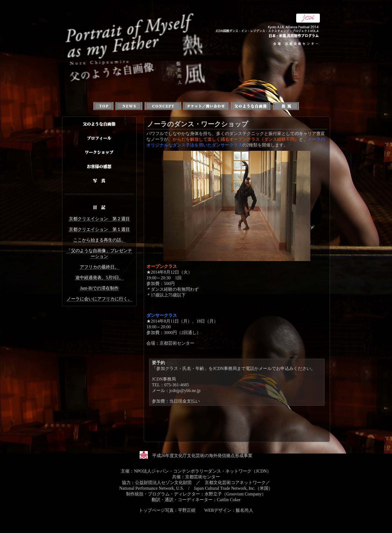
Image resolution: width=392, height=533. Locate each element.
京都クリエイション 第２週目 (99, 219)
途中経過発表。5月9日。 (99, 278)
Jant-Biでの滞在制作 (99, 288)
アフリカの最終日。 (99, 267)
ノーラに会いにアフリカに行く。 (99, 299)
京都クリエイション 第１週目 (99, 229)
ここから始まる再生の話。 (99, 240)
